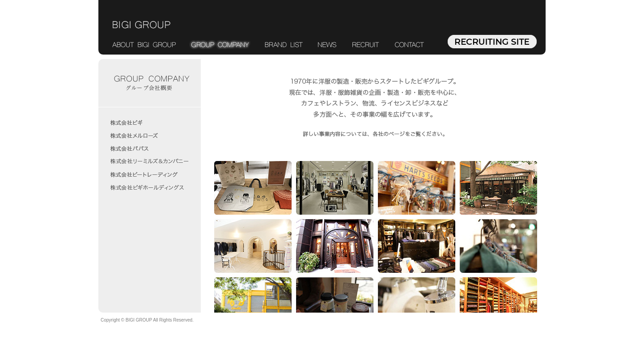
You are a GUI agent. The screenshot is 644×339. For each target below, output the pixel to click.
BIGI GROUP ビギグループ (142, 25)
